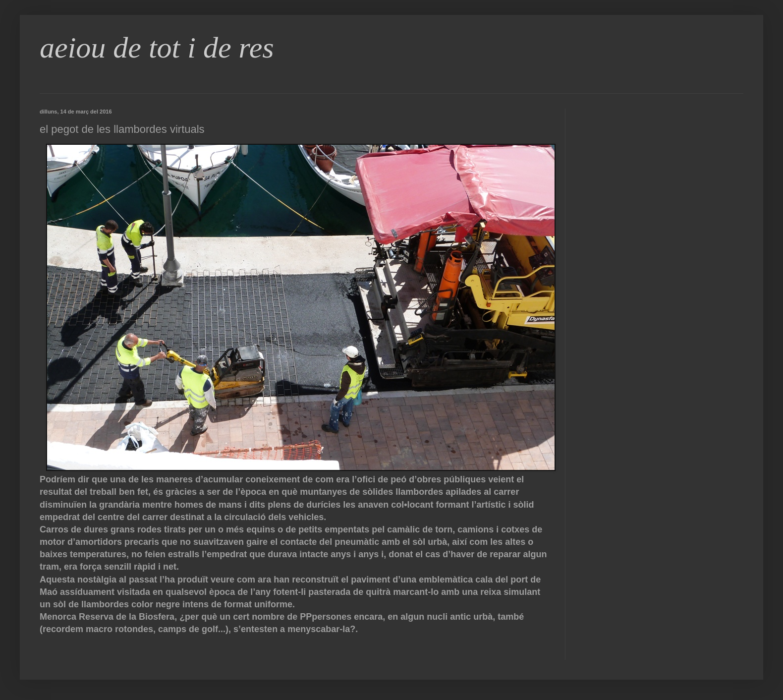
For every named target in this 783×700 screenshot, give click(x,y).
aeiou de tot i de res (157, 48)
